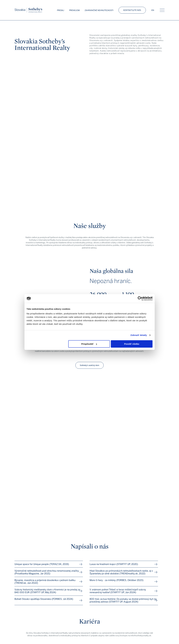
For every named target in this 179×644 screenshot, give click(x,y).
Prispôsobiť (89, 344)
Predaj (61, 10)
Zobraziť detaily (139, 335)
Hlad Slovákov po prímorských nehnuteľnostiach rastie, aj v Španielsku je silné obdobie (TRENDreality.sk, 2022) (121, 572)
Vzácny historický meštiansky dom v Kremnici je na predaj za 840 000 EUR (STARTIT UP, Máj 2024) (47, 591)
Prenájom (74, 10)
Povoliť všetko (132, 344)
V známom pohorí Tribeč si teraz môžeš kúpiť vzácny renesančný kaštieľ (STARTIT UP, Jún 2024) (118, 591)
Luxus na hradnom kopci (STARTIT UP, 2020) (114, 564)
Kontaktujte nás (132, 10)
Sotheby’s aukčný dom (90, 365)
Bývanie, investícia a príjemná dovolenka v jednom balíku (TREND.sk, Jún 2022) (45, 582)
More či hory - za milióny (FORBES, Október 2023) (116, 580)
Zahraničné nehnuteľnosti (99, 10)
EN (153, 10)
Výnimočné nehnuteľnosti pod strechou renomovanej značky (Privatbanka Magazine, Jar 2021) (47, 572)
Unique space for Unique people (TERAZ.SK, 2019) (42, 564)
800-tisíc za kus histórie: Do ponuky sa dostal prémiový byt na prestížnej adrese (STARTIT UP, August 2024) (123, 600)
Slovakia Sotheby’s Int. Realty (28, 10)
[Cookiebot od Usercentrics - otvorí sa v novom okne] (140, 298)
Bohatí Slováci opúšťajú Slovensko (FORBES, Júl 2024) (44, 599)
